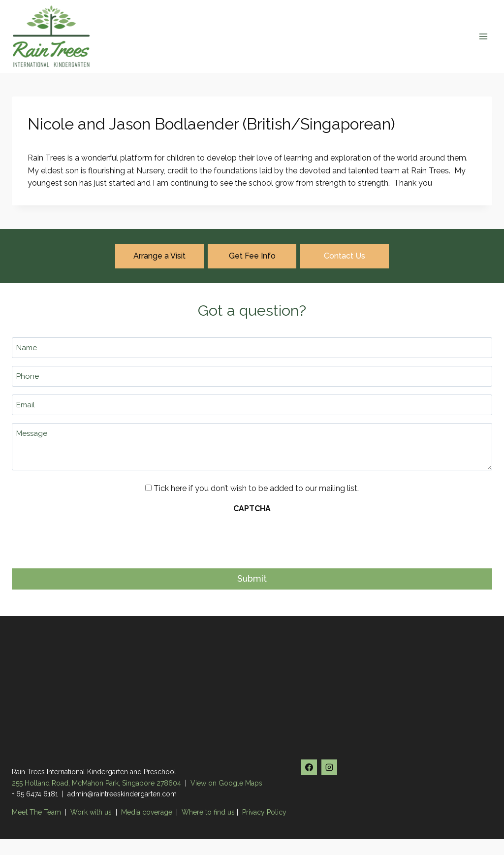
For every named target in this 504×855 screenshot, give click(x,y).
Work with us (91, 812)
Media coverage (147, 812)
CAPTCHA (252, 509)
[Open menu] (483, 36)
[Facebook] (309, 767)
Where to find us (208, 812)
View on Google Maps (226, 783)
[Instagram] (329, 767)
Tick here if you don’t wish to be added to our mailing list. (256, 488)
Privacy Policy (264, 812)
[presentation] (87, 538)
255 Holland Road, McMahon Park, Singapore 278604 (96, 783)
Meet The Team (37, 812)
